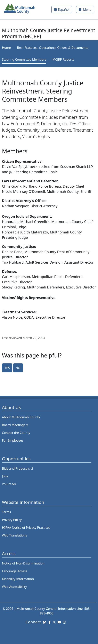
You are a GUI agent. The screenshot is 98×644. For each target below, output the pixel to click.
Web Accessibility (14, 587)
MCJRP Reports (63, 59)
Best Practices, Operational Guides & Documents (53, 48)
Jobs (5, 476)
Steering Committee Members (24, 59)
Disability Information (18, 579)
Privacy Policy (12, 520)
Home (6, 48)
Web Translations (15, 535)
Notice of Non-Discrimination (23, 563)
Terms (6, 512)
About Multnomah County (21, 417)
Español (64, 10)
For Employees (13, 440)
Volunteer (9, 484)
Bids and (18, 468)
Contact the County (16, 433)
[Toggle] (85, 10)
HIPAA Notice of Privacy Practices (26, 528)
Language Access (15, 571)
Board (16, 425)
